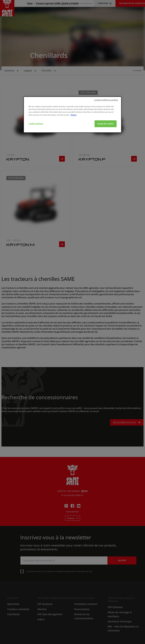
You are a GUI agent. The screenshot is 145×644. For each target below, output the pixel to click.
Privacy (74, 152)
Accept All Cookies (105, 161)
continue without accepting (106, 137)
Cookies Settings (36, 160)
